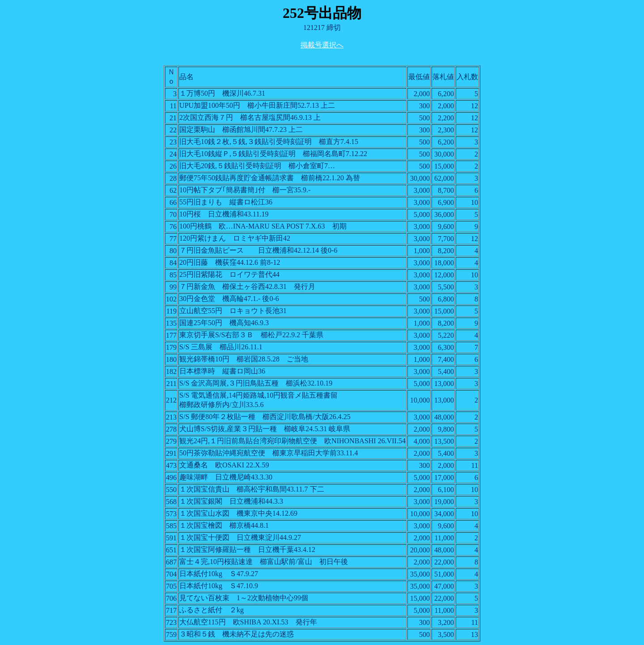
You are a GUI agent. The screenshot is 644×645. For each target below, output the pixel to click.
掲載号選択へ (322, 45)
